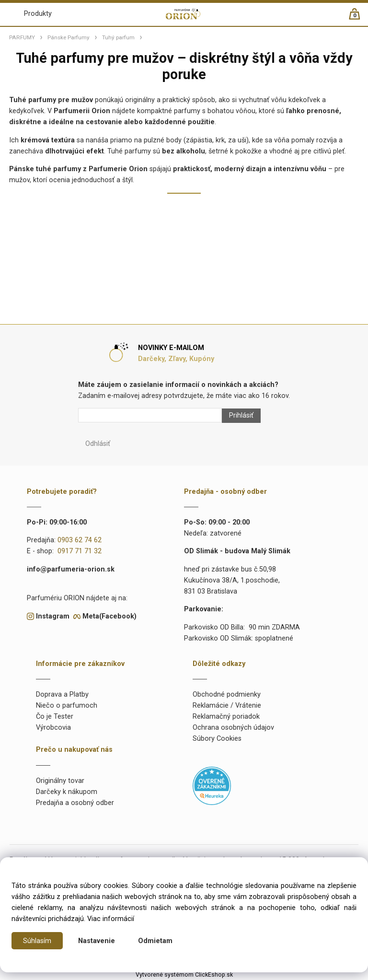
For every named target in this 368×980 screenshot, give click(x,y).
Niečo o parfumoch (67, 706)
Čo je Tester (55, 717)
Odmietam (155, 941)
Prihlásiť (241, 415)
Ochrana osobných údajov (233, 728)
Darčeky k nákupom (67, 792)
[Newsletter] (150, 415)
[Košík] (359, 18)
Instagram (53, 616)
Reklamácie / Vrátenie (227, 706)
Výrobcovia (53, 728)
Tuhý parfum (118, 37)
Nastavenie (97, 941)
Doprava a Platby (62, 694)
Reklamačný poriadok (226, 717)
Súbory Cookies (217, 739)
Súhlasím (37, 941)
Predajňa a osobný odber (75, 803)
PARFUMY (22, 37)
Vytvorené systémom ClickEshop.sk (184, 975)
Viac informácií (111, 919)
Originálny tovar (60, 781)
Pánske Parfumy (69, 37)
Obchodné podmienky (227, 694)
